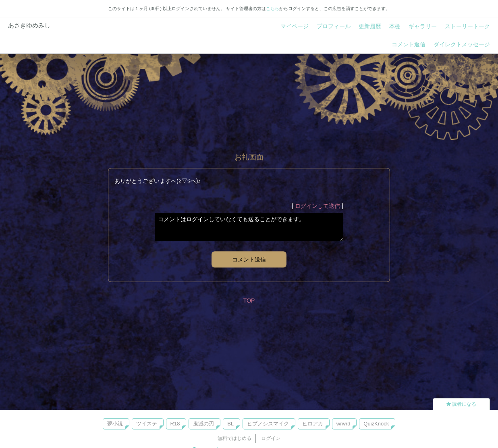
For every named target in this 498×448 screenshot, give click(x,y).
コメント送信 (249, 259)
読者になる (461, 404)
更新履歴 (370, 26)
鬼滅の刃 (203, 424)
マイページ (295, 26)
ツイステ (147, 424)
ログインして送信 (317, 206)
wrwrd (343, 424)
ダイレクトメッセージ (462, 44)
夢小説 (115, 424)
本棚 (395, 26)
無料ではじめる (234, 438)
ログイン (271, 438)
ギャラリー (423, 26)
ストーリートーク (467, 26)
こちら (273, 8)
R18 (175, 424)
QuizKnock (376, 424)
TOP (249, 301)
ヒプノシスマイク (268, 424)
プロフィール (334, 26)
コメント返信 (409, 44)
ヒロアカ (313, 424)
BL (230, 424)
